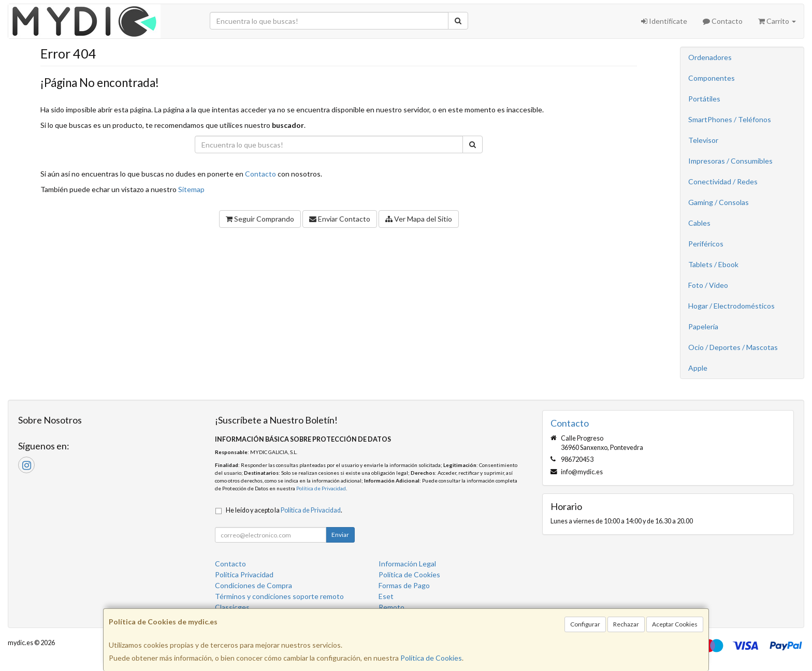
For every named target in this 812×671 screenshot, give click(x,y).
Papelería (703, 326)
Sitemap (191, 189)
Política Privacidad (244, 574)
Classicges (232, 607)
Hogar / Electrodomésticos (731, 306)
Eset (386, 596)
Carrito (777, 21)
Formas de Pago (404, 585)
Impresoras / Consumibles (730, 161)
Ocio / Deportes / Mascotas (733, 347)
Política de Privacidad (321, 488)
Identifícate (664, 21)
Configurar (585, 624)
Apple (698, 368)
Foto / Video (708, 285)
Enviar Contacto (340, 219)
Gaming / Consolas (719, 202)
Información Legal (407, 564)
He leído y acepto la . (284, 510)
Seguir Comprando (260, 219)
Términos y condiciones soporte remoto (279, 596)
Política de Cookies (431, 658)
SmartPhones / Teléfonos (730, 119)
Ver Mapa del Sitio (419, 219)
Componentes (712, 78)
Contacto (723, 21)
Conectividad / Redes (723, 181)
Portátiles (704, 99)
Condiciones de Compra (253, 585)
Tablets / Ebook (713, 264)
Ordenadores (710, 57)
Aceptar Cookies (675, 624)
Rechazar (626, 624)
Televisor (703, 140)
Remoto (392, 607)
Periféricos (706, 244)
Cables (699, 223)
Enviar (340, 535)
